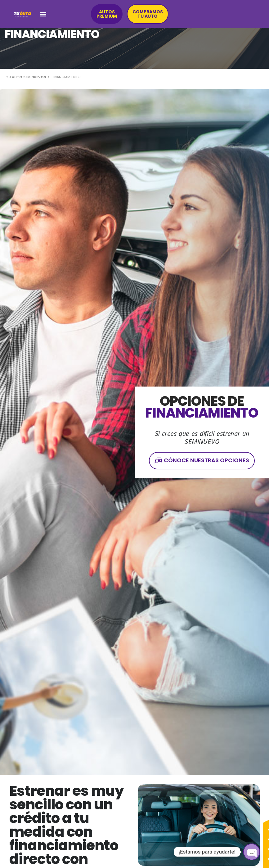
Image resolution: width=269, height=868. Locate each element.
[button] (43, 14)
